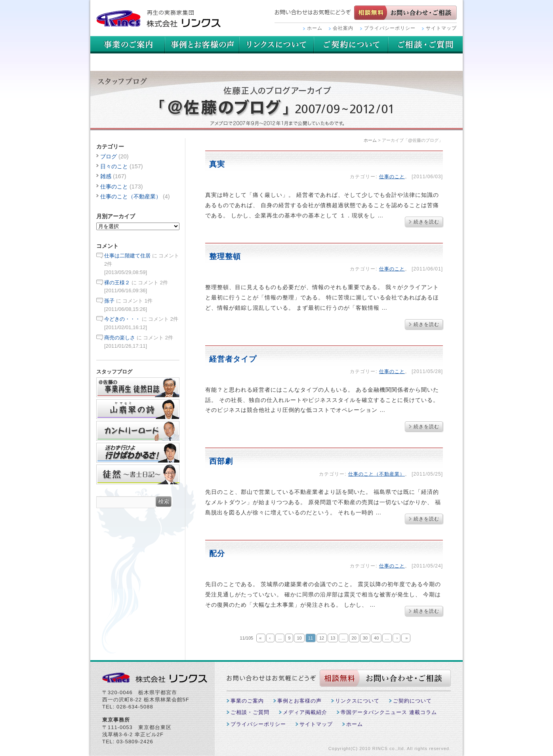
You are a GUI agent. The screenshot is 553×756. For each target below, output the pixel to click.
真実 (217, 164)
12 (322, 638)
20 (354, 638)
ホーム (315, 28)
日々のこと (114, 166)
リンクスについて (351, 45)
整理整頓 (225, 256)
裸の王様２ (117, 283)
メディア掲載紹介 (305, 712)
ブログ (109, 156)
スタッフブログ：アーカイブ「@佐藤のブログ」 (276, 101)
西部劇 (221, 461)
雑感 (106, 176)
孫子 (109, 301)
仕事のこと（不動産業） (377, 474)
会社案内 (343, 28)
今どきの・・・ (122, 319)
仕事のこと (392, 177)
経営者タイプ (233, 359)
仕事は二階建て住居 (127, 256)
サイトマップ (441, 28)
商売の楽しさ (120, 338)
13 (333, 638)
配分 (217, 553)
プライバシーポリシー (390, 28)
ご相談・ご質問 (128, 62)
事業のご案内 (128, 45)
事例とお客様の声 (202, 45)
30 (365, 638)
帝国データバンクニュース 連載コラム (389, 712)
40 (376, 638)
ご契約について (425, 45)
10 (299, 638)
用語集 (276, 45)
